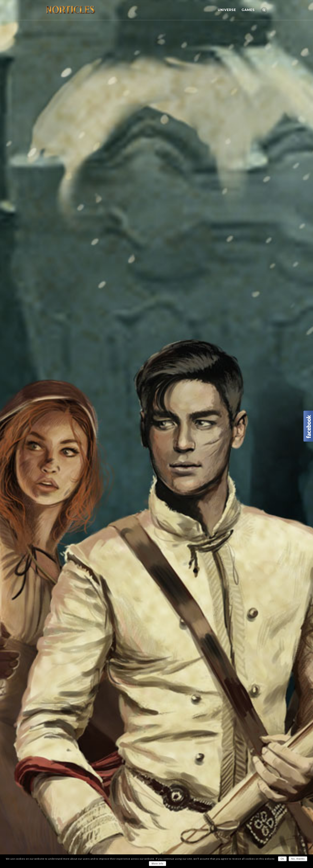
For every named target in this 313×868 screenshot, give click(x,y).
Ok (282, 859)
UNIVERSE (227, 10)
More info (157, 864)
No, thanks (298, 859)
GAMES (248, 10)
